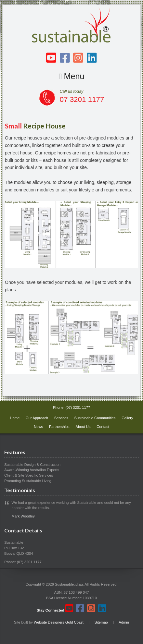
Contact (103, 427)
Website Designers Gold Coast (59, 622)
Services (61, 418)
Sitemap (101, 622)
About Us (83, 427)
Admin (124, 622)
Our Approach (37, 418)
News (38, 427)
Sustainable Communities (95, 418)
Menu (71, 76)
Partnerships (59, 427)
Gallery (127, 418)
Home (15, 418)
